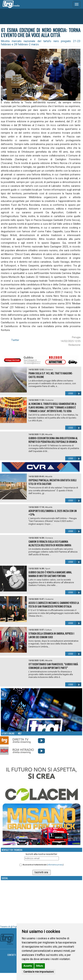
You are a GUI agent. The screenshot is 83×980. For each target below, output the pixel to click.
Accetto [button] (28, 966)
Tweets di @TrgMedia (11, 927)
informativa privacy (55, 865)
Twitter (15, 340)
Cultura (48, 630)
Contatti (12, 955)
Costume (49, 400)
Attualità (49, 434)
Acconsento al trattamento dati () (43, 865)
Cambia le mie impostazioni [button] (39, 972)
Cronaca (49, 370)
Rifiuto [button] (40, 966)
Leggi (75, 393)
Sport (48, 569)
